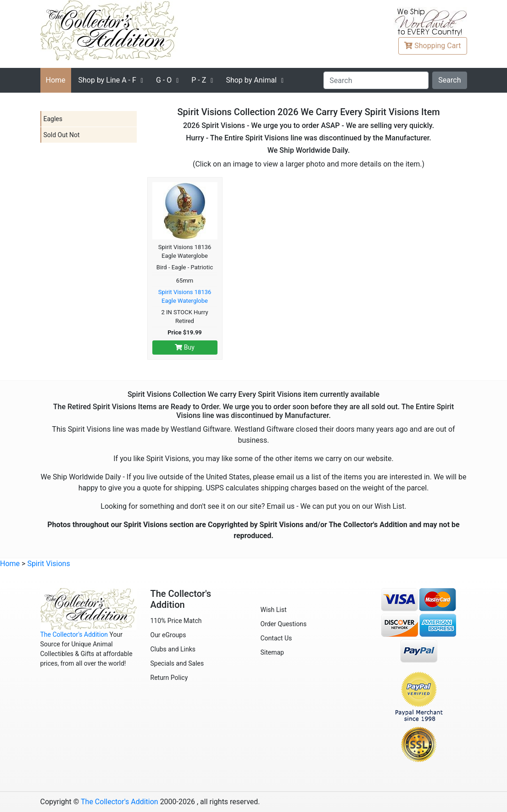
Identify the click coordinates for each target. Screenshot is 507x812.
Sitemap (272, 652)
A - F (107, 80)
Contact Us (276, 638)
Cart (432, 46)
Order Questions (284, 624)
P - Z (199, 80)
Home (56, 80)
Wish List (274, 610)
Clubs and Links (173, 649)
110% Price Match (176, 621)
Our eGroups (168, 635)
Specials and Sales (177, 663)
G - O (164, 80)
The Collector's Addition (74, 634)
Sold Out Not (62, 135)
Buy (185, 347)
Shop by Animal (251, 80)
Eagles (53, 119)
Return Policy (169, 678)
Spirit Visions (48, 564)
